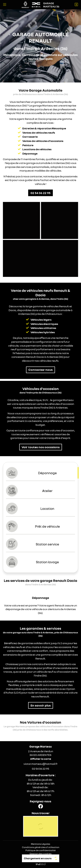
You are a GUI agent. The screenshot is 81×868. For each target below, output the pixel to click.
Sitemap (40, 857)
